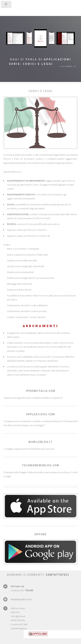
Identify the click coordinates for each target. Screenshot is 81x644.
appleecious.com (41, 414)
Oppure (40, 534)
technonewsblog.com (41, 465)
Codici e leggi (40, 91)
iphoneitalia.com (41, 391)
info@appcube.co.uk (21, 599)
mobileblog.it (41, 442)
